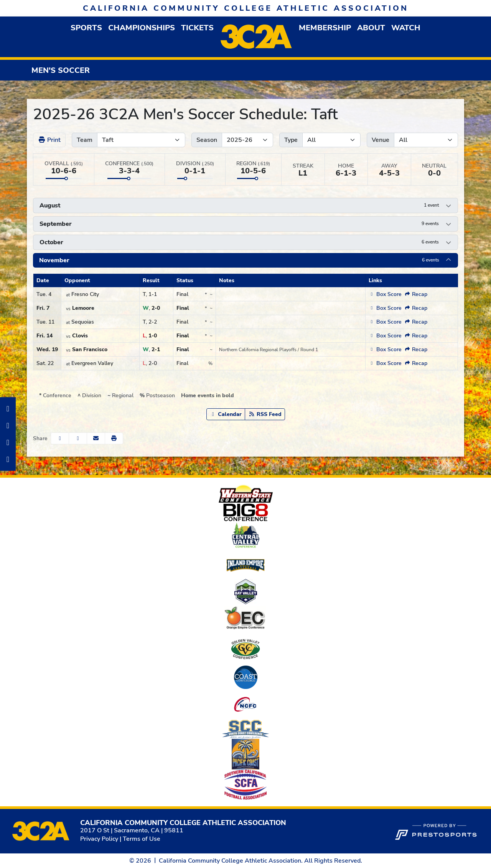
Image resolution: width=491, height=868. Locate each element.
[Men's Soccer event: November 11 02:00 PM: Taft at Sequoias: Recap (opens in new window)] (416, 322)
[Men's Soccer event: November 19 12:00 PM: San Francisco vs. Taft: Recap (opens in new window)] (416, 349)
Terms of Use (142, 839)
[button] (86, 28)
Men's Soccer (61, 70)
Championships (142, 28)
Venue (381, 140)
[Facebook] (8, 409)
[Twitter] (8, 459)
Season (207, 140)
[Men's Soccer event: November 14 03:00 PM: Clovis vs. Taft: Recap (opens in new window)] (416, 336)
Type (291, 140)
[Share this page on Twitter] (78, 438)
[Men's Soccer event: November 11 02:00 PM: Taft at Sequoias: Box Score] (385, 322)
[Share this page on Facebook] (60, 438)
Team (85, 140)
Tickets (197, 28)
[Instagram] (8, 426)
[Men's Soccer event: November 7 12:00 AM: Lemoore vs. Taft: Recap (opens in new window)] (416, 308)
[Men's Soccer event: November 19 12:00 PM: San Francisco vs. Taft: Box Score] (385, 349)
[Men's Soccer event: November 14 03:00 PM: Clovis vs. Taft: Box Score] (385, 336)
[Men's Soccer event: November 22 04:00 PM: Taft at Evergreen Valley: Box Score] (385, 363)
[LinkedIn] (8, 442)
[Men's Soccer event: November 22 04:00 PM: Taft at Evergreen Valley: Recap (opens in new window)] (416, 363)
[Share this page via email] (96, 438)
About (371, 28)
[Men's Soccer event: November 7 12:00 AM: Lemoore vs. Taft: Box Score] (385, 308)
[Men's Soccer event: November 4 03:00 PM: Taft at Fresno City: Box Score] (385, 294)
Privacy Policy (99, 839)
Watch (406, 28)
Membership (325, 28)
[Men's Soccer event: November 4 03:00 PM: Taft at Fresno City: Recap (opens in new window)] (416, 294)
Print (49, 140)
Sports (86, 28)
